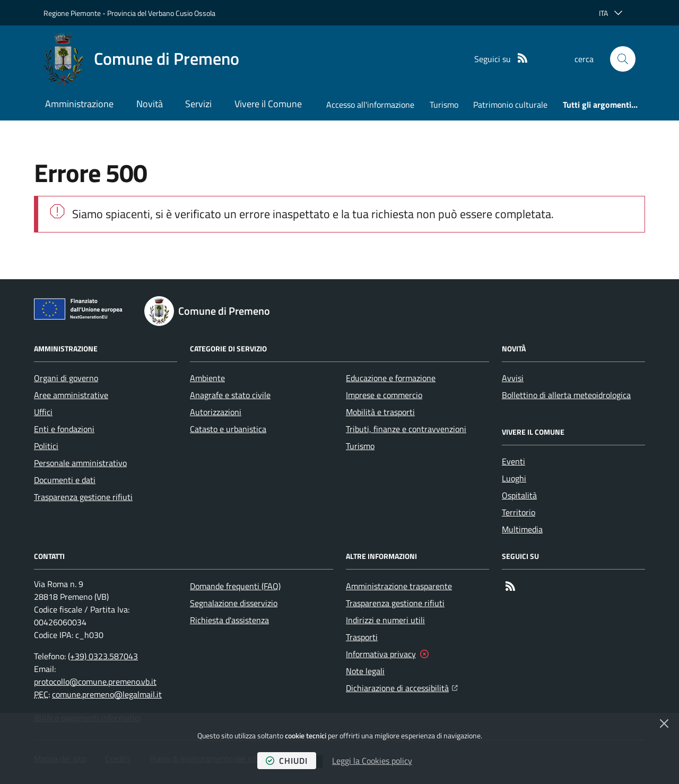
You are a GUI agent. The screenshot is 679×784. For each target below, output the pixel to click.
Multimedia (522, 529)
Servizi (198, 104)
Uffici (43, 412)
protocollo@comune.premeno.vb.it (95, 682)
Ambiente (207, 378)
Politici (46, 446)
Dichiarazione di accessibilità (402, 687)
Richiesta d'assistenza (229, 620)
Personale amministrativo (80, 463)
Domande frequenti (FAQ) (235, 586)
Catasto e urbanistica (228, 429)
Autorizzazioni (216, 412)
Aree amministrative (71, 395)
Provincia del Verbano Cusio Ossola (161, 13)
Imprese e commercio (384, 395)
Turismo (444, 105)
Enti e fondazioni (64, 429)
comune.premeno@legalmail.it (107, 694)
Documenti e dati (65, 480)
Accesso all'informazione (370, 105)
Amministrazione (79, 104)
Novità (150, 104)
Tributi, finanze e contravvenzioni (406, 429)
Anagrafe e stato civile (230, 395)
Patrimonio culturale (510, 105)
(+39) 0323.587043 (103, 656)
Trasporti (362, 637)
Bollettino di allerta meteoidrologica (566, 395)
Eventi (513, 461)
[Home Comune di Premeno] (141, 59)
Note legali (365, 671)
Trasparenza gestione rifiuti (83, 497)
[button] (623, 59)
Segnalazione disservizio (234, 603)
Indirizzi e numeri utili (385, 620)
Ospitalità (519, 495)
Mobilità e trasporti (380, 412)
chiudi (287, 761)
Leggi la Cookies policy (372, 761)
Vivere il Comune (268, 104)
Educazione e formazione (391, 378)
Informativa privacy (381, 654)
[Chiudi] (664, 723)
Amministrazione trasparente (399, 586)
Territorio (519, 512)
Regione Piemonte (72, 13)
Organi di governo (66, 378)
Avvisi (513, 378)
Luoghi (514, 478)
